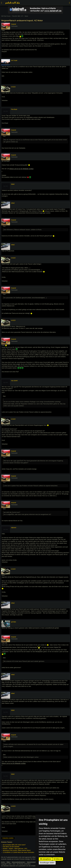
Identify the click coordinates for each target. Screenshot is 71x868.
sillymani (14, 528)
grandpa (14, 622)
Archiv (3, 862)
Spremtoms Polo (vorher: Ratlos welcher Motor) (17, 850)
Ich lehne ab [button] (58, 859)
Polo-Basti (14, 109)
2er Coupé (14, 60)
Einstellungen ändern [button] (47, 863)
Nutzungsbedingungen (18, 862)
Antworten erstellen (8, 838)
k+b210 (13, 87)
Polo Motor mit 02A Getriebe (11, 847)
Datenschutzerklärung (33, 862)
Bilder (8, 862)
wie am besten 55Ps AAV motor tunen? (14, 845)
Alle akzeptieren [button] (46, 859)
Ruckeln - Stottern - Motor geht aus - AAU (15, 849)
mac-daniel (14, 381)
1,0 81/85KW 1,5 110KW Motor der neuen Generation (18, 852)
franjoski (14, 24)
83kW (13, 184)
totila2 (13, 203)
